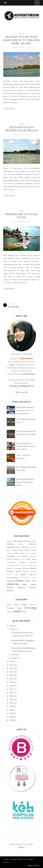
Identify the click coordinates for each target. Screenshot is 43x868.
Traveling (30, 608)
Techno (10, 608)
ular (24, 612)
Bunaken (21, 544)
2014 (11, 699)
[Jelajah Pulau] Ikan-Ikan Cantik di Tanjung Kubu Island (22, 40)
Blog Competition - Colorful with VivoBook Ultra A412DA (26, 446)
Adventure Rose (22, 859)
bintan (28, 581)
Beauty (9, 605)
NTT (29, 559)
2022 (11, 672)
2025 (11, 661)
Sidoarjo (26, 568)
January (15, 658)
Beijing (34, 541)
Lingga (19, 556)
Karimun (10, 553)
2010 (11, 713)
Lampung (11, 556)
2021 (11, 675)
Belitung (10, 544)
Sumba (23, 574)
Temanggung (25, 577)
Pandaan (22, 562)
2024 (11, 665)
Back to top (34, 866)
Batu (29, 541)
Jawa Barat (33, 547)
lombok (33, 584)
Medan (23, 559)
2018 (11, 686)
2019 (11, 682)
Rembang (29, 565)
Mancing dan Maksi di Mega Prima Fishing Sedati (25, 482)
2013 (11, 703)
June (13, 629)
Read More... (10, 108)
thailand (10, 590)
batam (21, 33)
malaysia (10, 587)
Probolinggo (11, 565)
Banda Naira (22, 541)
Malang (10, 559)
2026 (11, 626)
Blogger (21, 847)
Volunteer (10, 612)
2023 (11, 668)
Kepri (22, 553)
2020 (11, 679)
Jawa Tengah (12, 550)
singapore (21, 587)
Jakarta (25, 547)
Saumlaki (10, 568)
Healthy (24, 605)
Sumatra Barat (14, 571)
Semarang (18, 568)
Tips (19, 608)
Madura (25, 556)
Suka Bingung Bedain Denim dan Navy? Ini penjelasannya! (25, 410)
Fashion (16, 605)
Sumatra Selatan (29, 571)
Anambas (10, 541)
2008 (11, 720)
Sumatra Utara (12, 574)
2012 (11, 706)
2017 (11, 689)
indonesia (13, 584)
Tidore (34, 577)
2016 (11, 693)
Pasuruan (33, 562)
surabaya (33, 587)
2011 (11, 710)
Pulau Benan (21, 565)
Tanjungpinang (12, 577)
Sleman (33, 568)
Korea (28, 553)
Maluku (17, 559)
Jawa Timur (24, 550)
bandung (10, 581)
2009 (11, 717)
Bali (15, 541)
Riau (35, 565)
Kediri (16, 553)
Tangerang (32, 574)
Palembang (11, 562)
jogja (25, 584)
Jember (34, 550)
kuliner (18, 611)
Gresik (18, 547)
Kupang (34, 553)
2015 (11, 696)
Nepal (34, 559)
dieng (34, 581)
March (14, 655)
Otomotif (33, 605)
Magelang (33, 556)
